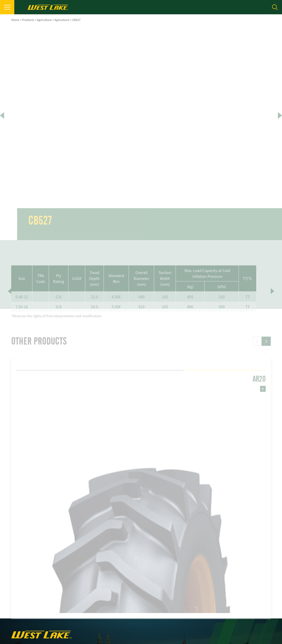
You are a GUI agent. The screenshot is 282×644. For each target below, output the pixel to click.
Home (15, 20)
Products (28, 20)
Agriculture (44, 20)
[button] (266, 349)
